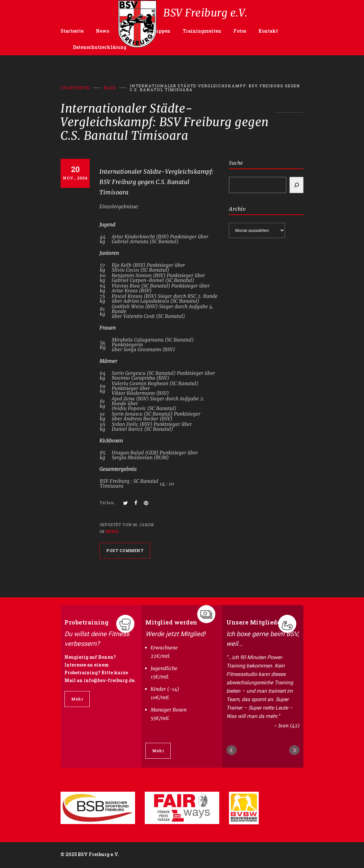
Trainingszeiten (202, 31)
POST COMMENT (125, 550)
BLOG (110, 88)
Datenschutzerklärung (100, 47)
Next (294, 750)
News (102, 31)
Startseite (72, 31)
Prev (232, 750)
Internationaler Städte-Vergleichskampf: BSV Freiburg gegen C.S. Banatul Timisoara (157, 182)
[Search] (296, 185)
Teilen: (107, 503)
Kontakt (268, 31)
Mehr (77, 699)
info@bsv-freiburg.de (109, 680)
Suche (236, 163)
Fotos (240, 31)
